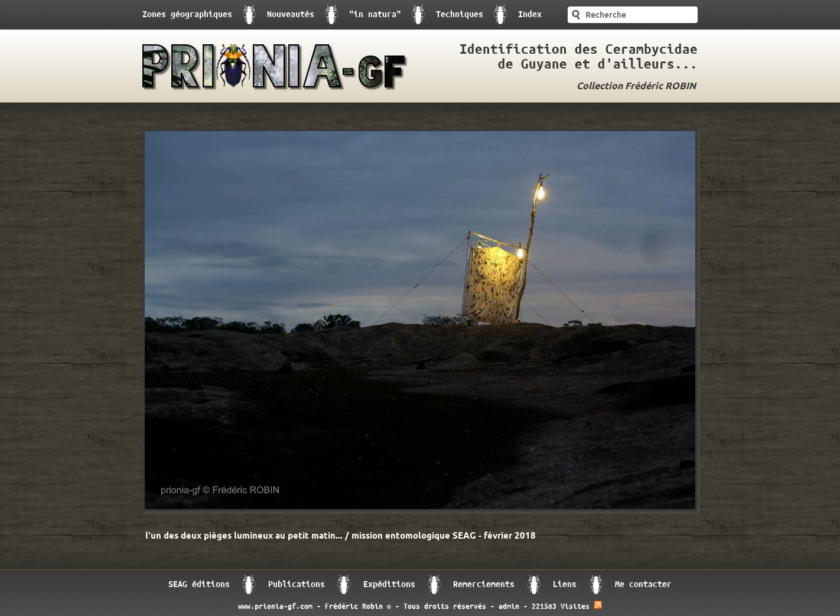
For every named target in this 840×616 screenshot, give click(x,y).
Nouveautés (291, 14)
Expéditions (389, 584)
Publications (297, 584)
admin (509, 607)
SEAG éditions (199, 584)
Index (530, 14)
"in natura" (375, 14)
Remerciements (484, 584)
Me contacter (643, 584)
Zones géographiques (187, 14)
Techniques (460, 14)
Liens (565, 584)
